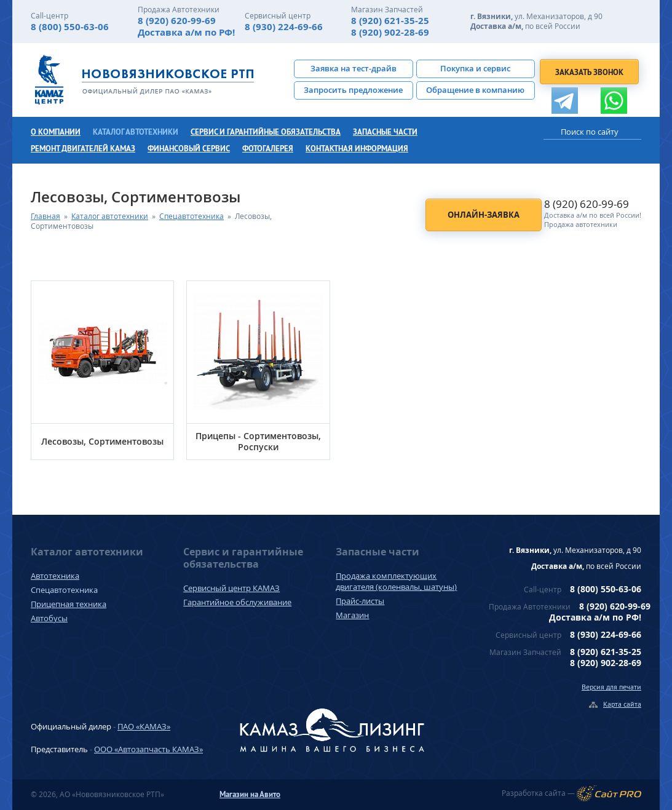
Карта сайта (622, 704)
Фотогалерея (268, 149)
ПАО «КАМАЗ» (144, 726)
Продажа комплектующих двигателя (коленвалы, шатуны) (396, 581)
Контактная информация (357, 149)
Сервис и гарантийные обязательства (266, 132)
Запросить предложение (353, 90)
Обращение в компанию (475, 90)
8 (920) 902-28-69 (390, 32)
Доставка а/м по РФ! (186, 32)
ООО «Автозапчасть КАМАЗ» (148, 749)
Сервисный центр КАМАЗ (231, 588)
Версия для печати (611, 687)
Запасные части (385, 132)
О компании (56, 132)
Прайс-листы (360, 601)
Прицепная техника (69, 604)
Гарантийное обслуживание (237, 602)
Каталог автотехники (136, 132)
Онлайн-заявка (484, 215)
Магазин (352, 615)
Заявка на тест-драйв (354, 68)
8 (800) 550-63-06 (70, 27)
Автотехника (55, 576)
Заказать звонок (589, 72)
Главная (45, 216)
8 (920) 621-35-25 (390, 21)
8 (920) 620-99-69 (177, 21)
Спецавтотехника (192, 216)
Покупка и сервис (475, 68)
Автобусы (49, 618)
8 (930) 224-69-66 (284, 27)
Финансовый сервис (189, 149)
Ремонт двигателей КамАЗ (83, 149)
